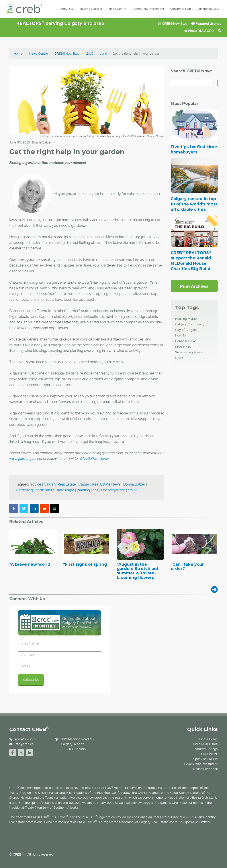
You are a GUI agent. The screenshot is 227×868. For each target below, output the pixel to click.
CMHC (180, 358)
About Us (68, 9)
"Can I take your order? (187, 567)
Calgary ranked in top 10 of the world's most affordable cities (194, 204)
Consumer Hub (182, 9)
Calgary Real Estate (60, 484)
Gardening (24, 490)
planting (83, 490)
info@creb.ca (24, 744)
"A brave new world (30, 565)
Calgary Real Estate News (100, 484)
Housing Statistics (92, 9)
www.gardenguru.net (26, 459)
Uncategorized (113, 490)
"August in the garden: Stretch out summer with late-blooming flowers (138, 571)
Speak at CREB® (205, 759)
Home (18, 54)
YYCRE (133, 490)
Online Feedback (205, 769)
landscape (66, 490)
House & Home (186, 341)
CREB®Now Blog (173, 24)
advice (36, 484)
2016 (90, 54)
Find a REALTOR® (199, 31)
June (103, 54)
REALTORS (183, 347)
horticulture (45, 490)
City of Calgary (186, 330)
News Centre (119, 9)
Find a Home (208, 739)
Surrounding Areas (189, 352)
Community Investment (150, 9)
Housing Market (186, 319)
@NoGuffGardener (94, 459)
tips (96, 490)
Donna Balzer (134, 484)
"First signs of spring (85, 565)
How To (180, 335)
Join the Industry (209, 9)
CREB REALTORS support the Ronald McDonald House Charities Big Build (191, 261)
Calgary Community (190, 324)
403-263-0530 (26, 739)
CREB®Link (209, 754)
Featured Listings (206, 24)
